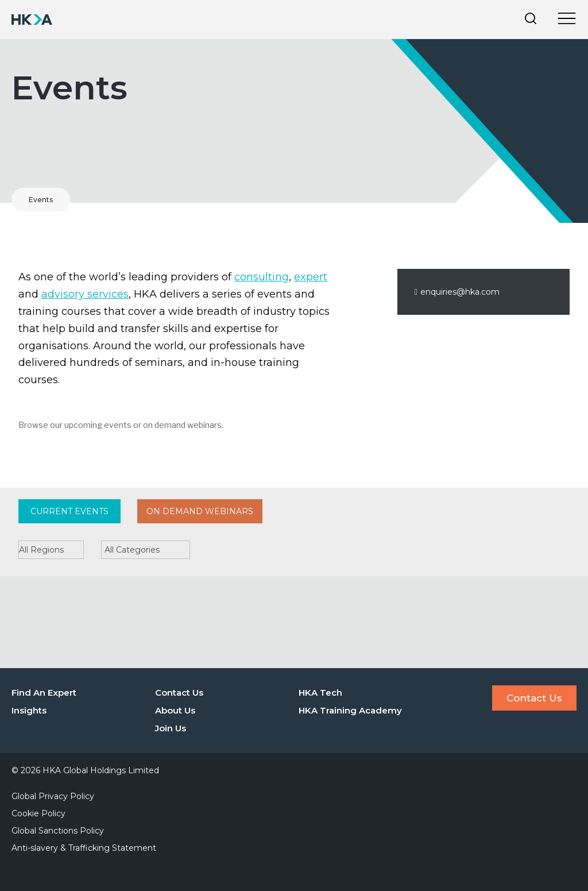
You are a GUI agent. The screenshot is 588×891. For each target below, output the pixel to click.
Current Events (69, 511)
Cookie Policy (38, 813)
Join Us (171, 728)
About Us (175, 710)
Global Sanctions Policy (58, 831)
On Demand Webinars (200, 511)
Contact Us (179, 693)
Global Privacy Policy (53, 796)
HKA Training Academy (350, 710)
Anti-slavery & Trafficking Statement (84, 848)
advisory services (85, 294)
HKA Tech (320, 693)
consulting (262, 277)
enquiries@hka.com (457, 292)
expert (311, 277)
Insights (29, 710)
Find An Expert (44, 693)
